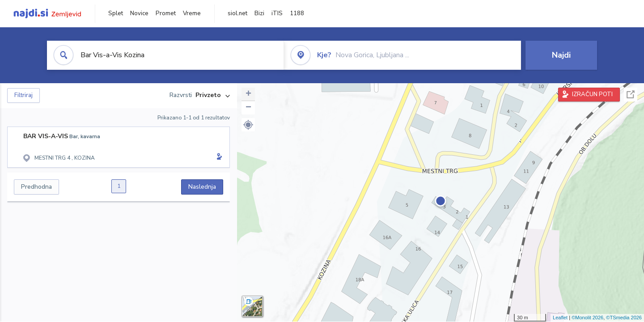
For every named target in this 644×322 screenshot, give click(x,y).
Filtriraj (23, 95)
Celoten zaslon (631, 95)
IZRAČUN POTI (592, 94)
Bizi (259, 13)
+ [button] (248, 94)
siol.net (237, 13)
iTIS (277, 13)
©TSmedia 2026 (624, 318)
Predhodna (36, 187)
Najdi (561, 55)
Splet (116, 13)
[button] (248, 125)
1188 (297, 13)
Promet (166, 13)
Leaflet (560, 318)
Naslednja (202, 187)
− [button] (248, 108)
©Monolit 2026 (587, 318)
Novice (139, 13)
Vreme (192, 13)
